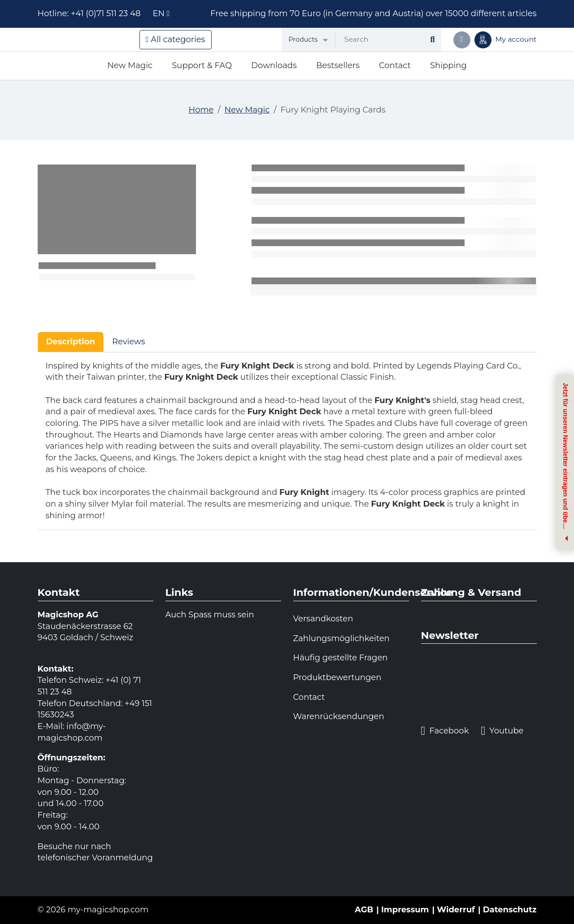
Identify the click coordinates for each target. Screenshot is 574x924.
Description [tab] (71, 342)
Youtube (502, 731)
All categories (175, 39)
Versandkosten (323, 619)
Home (201, 110)
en (161, 13)
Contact (395, 65)
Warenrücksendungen (339, 716)
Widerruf (456, 910)
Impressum (405, 910)
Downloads (274, 65)
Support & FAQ (202, 65)
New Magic (130, 65)
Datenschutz (510, 910)
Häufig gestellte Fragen (341, 658)
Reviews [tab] (129, 342)
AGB (364, 910)
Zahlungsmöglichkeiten (341, 638)
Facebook (445, 731)
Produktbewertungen (337, 677)
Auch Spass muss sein (210, 615)
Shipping (448, 65)
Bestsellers (338, 65)
